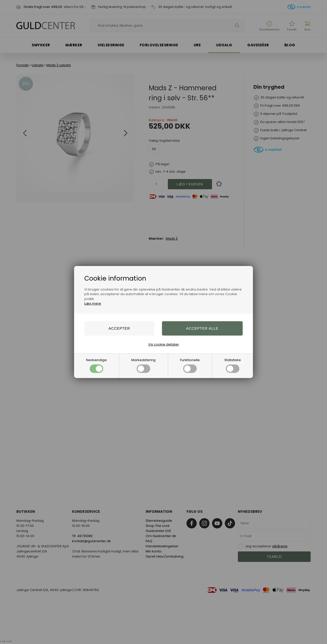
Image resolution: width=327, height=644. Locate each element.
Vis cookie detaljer (164, 344)
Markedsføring (143, 365)
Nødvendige (96, 365)
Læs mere (93, 303)
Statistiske (233, 365)
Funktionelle (190, 365)
